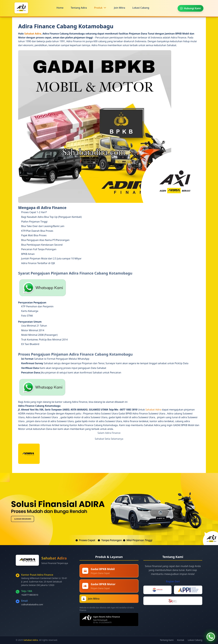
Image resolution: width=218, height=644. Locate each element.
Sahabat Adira (33, 34)
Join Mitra (120, 8)
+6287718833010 (30, 595)
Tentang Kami (167, 640)
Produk (98, 8)
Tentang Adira (79, 8)
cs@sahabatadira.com (32, 604)
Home (60, 8)
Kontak (181, 640)
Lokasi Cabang (141, 8)
